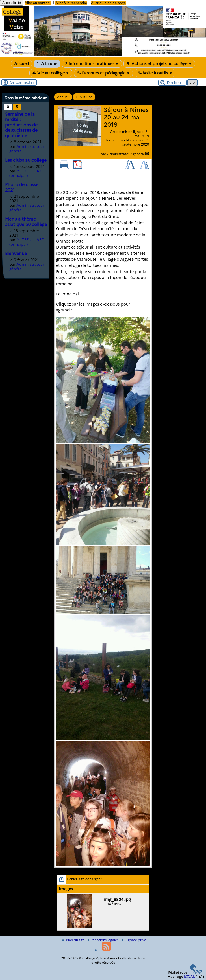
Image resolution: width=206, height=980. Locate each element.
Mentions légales (103, 940)
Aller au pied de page (108, 3)
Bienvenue (16, 253)
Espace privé (134, 940)
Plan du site (74, 940)
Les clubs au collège (26, 160)
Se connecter (22, 82)
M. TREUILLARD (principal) (27, 173)
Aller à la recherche (71, 3)
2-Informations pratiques (92, 64)
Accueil (21, 64)
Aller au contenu (38, 3)
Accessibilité (12, 3)
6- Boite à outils (155, 73)
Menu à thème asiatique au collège (26, 222)
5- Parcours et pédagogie (104, 73)
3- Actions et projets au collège (159, 64)
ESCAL (189, 976)
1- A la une (47, 64)
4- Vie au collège (51, 73)
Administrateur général (126, 154)
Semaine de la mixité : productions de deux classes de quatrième (21, 125)
